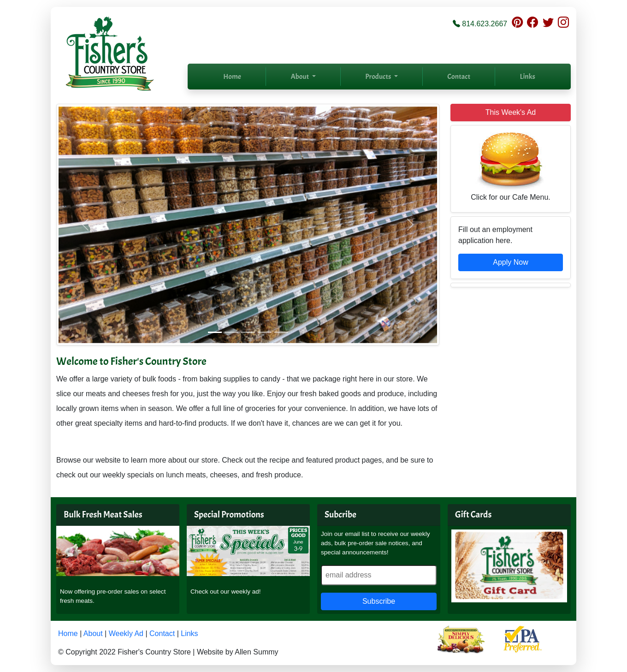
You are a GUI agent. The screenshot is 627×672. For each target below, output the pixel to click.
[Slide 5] (281, 332)
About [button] (300, 77)
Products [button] (379, 77)
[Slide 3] (248, 332)
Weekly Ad (126, 633)
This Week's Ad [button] (511, 112)
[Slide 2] (231, 332)
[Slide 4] (265, 332)
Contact (459, 77)
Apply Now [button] (510, 262)
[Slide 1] (215, 332)
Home (232, 77)
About (93, 633)
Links (528, 77)
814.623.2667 (485, 24)
